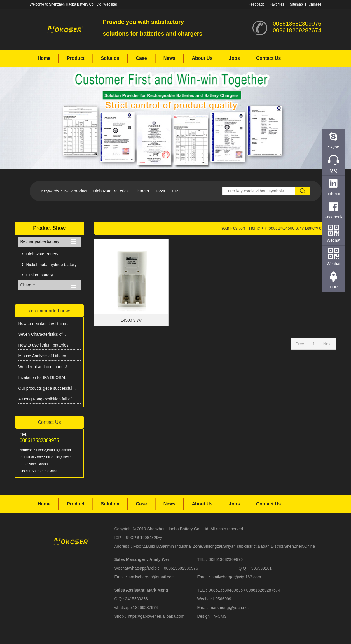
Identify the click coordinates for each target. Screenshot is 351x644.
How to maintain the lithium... (45, 323)
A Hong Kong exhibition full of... (47, 399)
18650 (161, 191)
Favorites (277, 4)
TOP (334, 287)
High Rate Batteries (111, 191)
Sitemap (296, 4)
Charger (142, 191)
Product (76, 58)
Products (273, 228)
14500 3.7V (131, 320)
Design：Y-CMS (212, 616)
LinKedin (334, 194)
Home (44, 58)
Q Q (333, 170)
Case (141, 58)
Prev (300, 344)
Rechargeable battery (40, 242)
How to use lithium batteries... (45, 345)
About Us (202, 58)
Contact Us (268, 58)
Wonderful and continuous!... (44, 367)
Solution (110, 58)
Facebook (333, 217)
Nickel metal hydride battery (51, 265)
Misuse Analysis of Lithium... (44, 356)
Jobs (234, 58)
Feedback (256, 4)
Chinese (315, 4)
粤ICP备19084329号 (144, 538)
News (170, 58)
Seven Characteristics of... (42, 334)
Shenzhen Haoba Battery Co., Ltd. (178, 529)
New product (76, 191)
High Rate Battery (42, 254)
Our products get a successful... (47, 388)
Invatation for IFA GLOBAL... (44, 377)
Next (328, 344)
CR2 (176, 191)
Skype (334, 147)
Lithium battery (40, 275)
